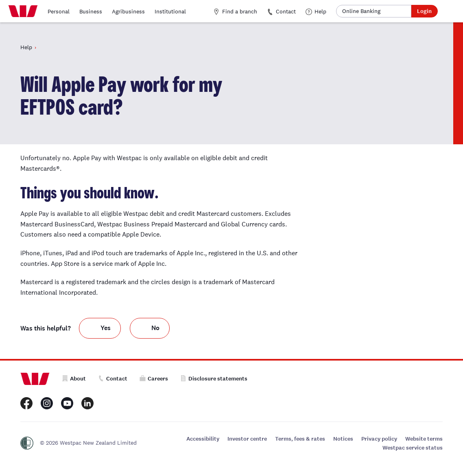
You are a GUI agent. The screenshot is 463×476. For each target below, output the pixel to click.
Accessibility (203, 439)
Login (424, 11)
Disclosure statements (214, 379)
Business (91, 11)
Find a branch (235, 11)
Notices (343, 439)
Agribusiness (128, 11)
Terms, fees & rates (300, 439)
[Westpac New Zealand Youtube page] (67, 403)
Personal (59, 11)
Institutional (170, 11)
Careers (154, 379)
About (74, 379)
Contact (281, 11)
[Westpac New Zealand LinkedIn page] (87, 403)
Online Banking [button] (361, 11)
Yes (106, 328)
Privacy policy (379, 439)
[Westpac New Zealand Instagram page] (47, 403)
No (155, 328)
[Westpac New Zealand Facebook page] (26, 403)
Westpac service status (413, 448)
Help (316, 11)
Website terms (424, 439)
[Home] (23, 11)
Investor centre (247, 439)
